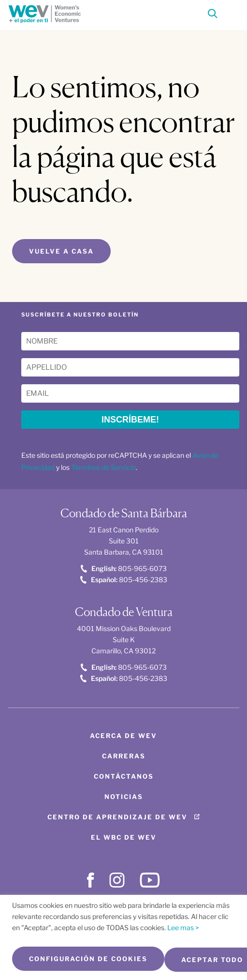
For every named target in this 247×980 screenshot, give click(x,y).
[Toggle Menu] (231, 13)
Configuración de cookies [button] (88, 959)
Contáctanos (124, 776)
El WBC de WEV (124, 837)
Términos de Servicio (103, 467)
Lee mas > (183, 927)
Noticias (124, 797)
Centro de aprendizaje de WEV (117, 817)
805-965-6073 (124, 568)
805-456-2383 (124, 580)
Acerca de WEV (123, 736)
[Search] (213, 15)
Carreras (124, 756)
